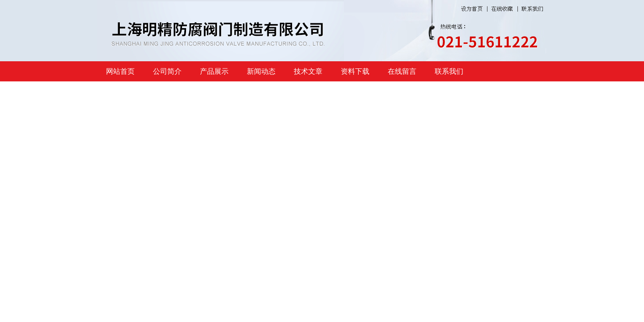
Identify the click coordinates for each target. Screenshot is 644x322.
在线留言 (402, 71)
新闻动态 (261, 71)
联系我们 (449, 71)
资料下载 (355, 71)
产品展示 (214, 71)
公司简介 (167, 71)
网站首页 (120, 71)
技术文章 (308, 71)
